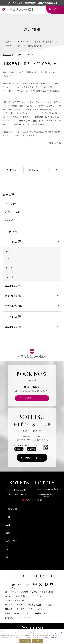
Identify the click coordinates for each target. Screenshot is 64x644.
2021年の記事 (13, 327)
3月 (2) (10, 259)
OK (38, 641)
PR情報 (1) (11, 220)
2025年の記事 (13, 286)
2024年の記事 (13, 296)
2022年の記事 (13, 317)
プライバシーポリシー (15, 600)
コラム (8, 596)
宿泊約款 (9, 609)
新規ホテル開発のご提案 (42, 592)
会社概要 (24, 592)
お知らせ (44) (12, 212)
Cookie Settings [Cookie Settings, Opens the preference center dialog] (25, 641)
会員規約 (20, 609)
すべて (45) (11, 203)
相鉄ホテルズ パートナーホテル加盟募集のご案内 (26, 613)
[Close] (61, 632)
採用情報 (9, 618)
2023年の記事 (13, 306)
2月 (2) (10, 268)
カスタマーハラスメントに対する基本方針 (23, 605)
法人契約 (49, 605)
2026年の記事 (13, 241)
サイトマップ (34, 609)
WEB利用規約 (20, 596)
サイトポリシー (37, 596)
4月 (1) (10, 251)
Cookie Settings (23, 618)
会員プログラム (32, 458)
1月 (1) (10, 276)
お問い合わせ (11, 592)
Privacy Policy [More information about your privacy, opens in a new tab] (54, 637)
